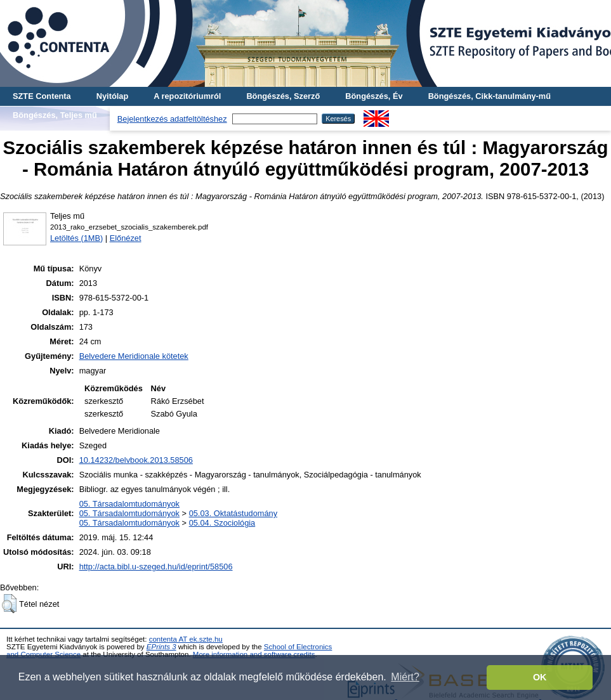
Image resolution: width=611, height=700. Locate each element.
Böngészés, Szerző (283, 96)
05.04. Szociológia (222, 523)
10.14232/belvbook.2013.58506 (136, 460)
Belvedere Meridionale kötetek (134, 356)
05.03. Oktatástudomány (233, 513)
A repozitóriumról (187, 96)
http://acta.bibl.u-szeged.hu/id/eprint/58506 (156, 567)
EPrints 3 (161, 647)
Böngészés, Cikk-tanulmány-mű (489, 96)
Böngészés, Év (374, 96)
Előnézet (126, 238)
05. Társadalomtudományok (129, 504)
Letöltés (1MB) (76, 238)
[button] (9, 604)
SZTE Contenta (42, 96)
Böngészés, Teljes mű (55, 115)
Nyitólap (112, 96)
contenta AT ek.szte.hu (186, 639)
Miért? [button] (405, 677)
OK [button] (540, 677)
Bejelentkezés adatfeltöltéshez (172, 119)
